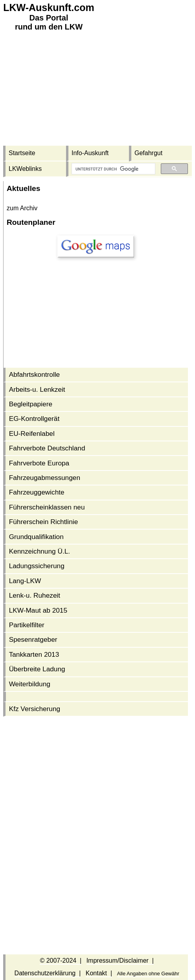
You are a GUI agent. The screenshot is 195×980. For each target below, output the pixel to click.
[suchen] (113, 169)
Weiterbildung (30, 684)
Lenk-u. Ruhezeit (35, 595)
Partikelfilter (27, 625)
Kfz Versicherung (35, 709)
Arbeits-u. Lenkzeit (37, 389)
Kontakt (96, 973)
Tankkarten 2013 (34, 654)
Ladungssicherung (37, 566)
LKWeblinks (25, 169)
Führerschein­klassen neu (47, 507)
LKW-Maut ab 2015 (38, 610)
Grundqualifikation (36, 537)
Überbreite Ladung (37, 669)
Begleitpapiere (31, 404)
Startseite (22, 153)
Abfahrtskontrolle (35, 374)
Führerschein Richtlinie (44, 522)
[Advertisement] (97, 91)
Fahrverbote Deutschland (47, 448)
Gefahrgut (148, 153)
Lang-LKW (25, 581)
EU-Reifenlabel (32, 433)
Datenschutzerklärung (45, 973)
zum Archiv (22, 208)
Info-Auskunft (90, 153)
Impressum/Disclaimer (118, 961)
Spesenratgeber (33, 639)
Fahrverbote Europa (39, 463)
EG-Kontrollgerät (34, 419)
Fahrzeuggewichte (37, 492)
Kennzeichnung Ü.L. (40, 551)
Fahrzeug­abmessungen (45, 478)
